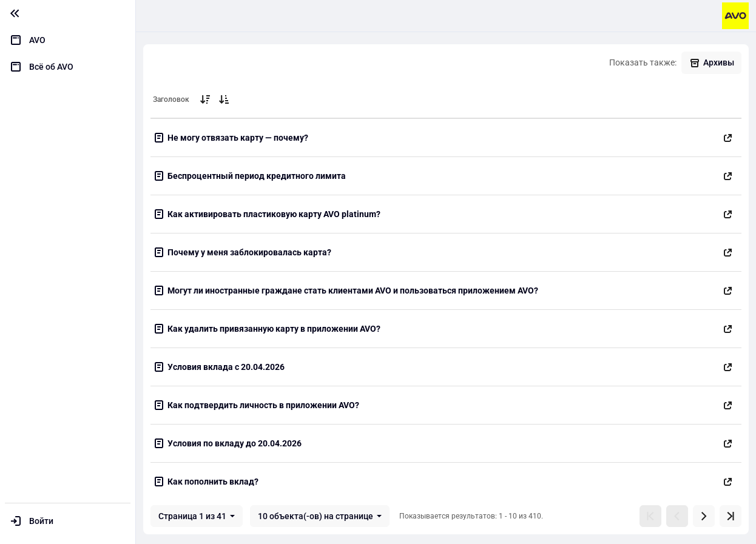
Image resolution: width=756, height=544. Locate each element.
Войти (41, 521)
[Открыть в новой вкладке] (728, 138)
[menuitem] (68, 40)
